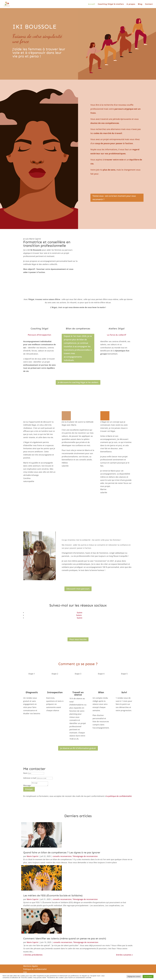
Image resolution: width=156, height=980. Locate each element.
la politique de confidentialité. (119, 796)
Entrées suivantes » (124, 955)
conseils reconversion (62, 856)
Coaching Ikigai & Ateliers (111, 4)
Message (27, 785)
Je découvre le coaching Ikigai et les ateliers (78, 382)
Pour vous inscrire (78, 639)
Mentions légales (31, 966)
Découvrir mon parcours (78, 589)
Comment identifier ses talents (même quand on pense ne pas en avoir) (65, 938)
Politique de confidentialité (35, 969)
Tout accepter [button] (148, 976)
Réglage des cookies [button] (134, 976)
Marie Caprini (33, 856)
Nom (25, 773)
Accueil (92, 4)
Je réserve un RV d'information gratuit (78, 748)
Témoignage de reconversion (85, 856)
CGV (25, 972)
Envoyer (29, 789)
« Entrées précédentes (33, 955)
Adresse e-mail (30, 778)
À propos (131, 4)
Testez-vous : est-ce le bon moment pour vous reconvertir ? (114, 198)
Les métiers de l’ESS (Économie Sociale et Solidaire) (53, 895)
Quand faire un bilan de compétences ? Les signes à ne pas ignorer (62, 852)
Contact (149, 4)
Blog (140, 4)
